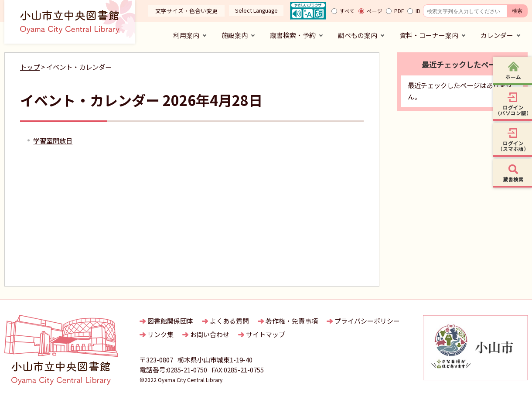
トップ (30, 67)
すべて (347, 11)
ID (418, 11)
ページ (375, 11)
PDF (399, 11)
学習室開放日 (53, 140)
